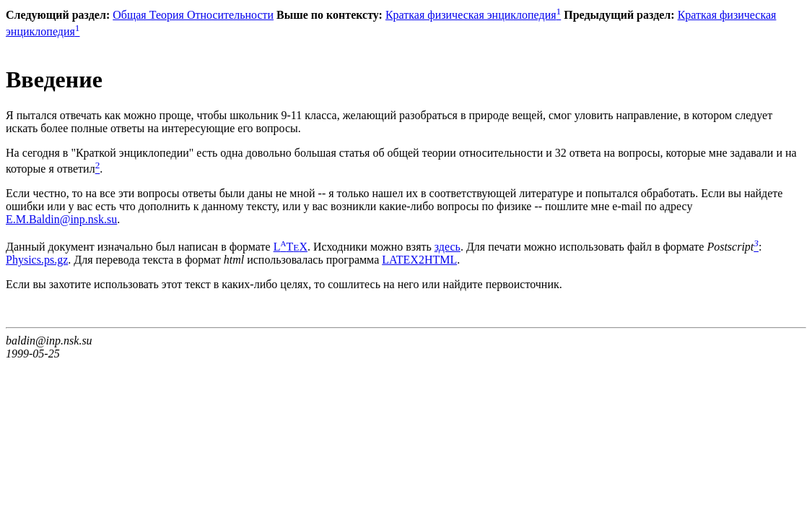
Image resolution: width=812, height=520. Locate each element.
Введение (54, 79)
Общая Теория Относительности (193, 15)
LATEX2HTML (419, 260)
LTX (291, 247)
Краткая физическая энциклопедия (473, 15)
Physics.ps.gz (37, 260)
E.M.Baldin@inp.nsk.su (61, 219)
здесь (448, 247)
